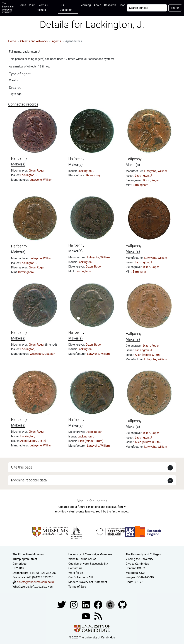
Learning (85, 5)
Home (23, 5)
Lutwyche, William (41, 180)
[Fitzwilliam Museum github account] (122, 604)
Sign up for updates (92, 501)
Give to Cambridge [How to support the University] (137, 564)
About (97, 5)
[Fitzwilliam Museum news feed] (98, 616)
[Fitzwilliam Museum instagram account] (74, 604)
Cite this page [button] (22, 467)
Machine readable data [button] (29, 480)
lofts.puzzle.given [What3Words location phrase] (41, 587)
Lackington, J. (29, 175)
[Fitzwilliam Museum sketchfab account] (111, 604)
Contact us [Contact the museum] (75, 568)
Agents (56, 41)
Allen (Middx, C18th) (148, 355)
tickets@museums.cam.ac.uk (36, 582)
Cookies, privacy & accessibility (88, 564)
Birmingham (141, 185)
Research (110, 5)
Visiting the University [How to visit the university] (139, 559)
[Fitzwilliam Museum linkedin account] (98, 604)
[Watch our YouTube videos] (86, 616)
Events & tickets (43, 7)
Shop (122, 5)
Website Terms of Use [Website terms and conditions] (82, 559)
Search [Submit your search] (175, 8)
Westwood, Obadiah (42, 354)
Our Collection (66, 7)
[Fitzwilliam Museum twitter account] (62, 604)
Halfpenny (19, 158)
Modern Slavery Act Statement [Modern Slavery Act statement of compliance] (88, 582)
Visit (32, 5)
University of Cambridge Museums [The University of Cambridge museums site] (90, 554)
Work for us (76, 573)
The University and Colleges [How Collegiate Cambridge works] (143, 554)
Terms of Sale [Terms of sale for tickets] (77, 587)
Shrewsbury (93, 175)
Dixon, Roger (36, 171)
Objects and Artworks (34, 41)
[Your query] (147, 8)
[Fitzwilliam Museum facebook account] (86, 604)
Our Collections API (81, 577)
